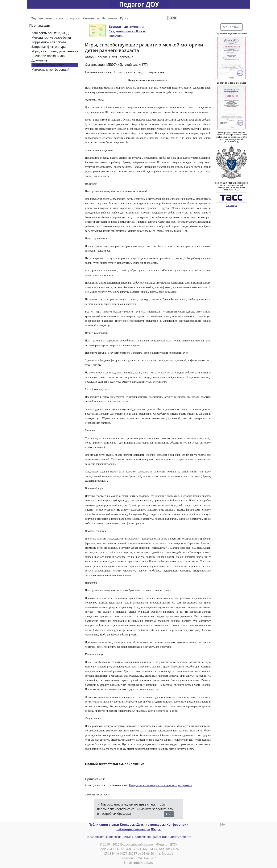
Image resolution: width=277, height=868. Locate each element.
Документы (40, 60)
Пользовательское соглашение (108, 837)
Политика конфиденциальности (156, 837)
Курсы (125, 18)
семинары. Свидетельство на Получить (127, 31)
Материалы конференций (51, 70)
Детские (143, 825)
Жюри (156, 829)
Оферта (186, 837)
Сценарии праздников (48, 56)
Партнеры (232, 205)
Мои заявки (232, 27)
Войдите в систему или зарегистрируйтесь (161, 785)
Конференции (178, 825)
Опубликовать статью (47, 18)
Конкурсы (73, 18)
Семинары (91, 18)
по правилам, (145, 804)
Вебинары (109, 18)
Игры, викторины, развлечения (55, 51)
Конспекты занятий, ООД (50, 33)
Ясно (169, 814)
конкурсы (158, 825)
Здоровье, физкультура (49, 47)
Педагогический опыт (48, 65)
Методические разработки (51, 38)
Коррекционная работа (49, 42)
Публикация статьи (104, 825)
